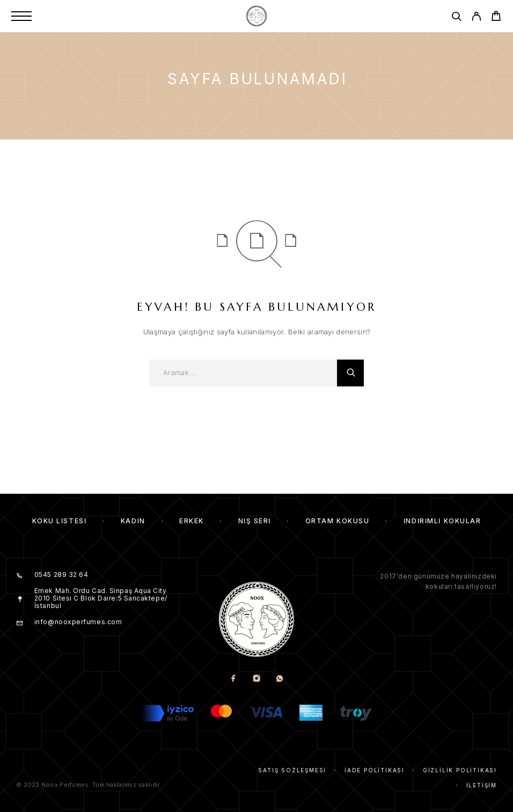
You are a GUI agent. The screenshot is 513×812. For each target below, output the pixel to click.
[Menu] (21, 16)
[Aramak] (456, 18)
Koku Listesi (60, 521)
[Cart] (496, 17)
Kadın (133, 521)
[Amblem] (256, 16)
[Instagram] (257, 679)
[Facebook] (234, 679)
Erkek (192, 521)
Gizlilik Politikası (460, 770)
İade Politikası (375, 770)
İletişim (482, 785)
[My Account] (476, 18)
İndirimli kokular (442, 521)
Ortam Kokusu (338, 521)
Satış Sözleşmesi (292, 770)
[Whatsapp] (280, 679)
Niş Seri (255, 521)
